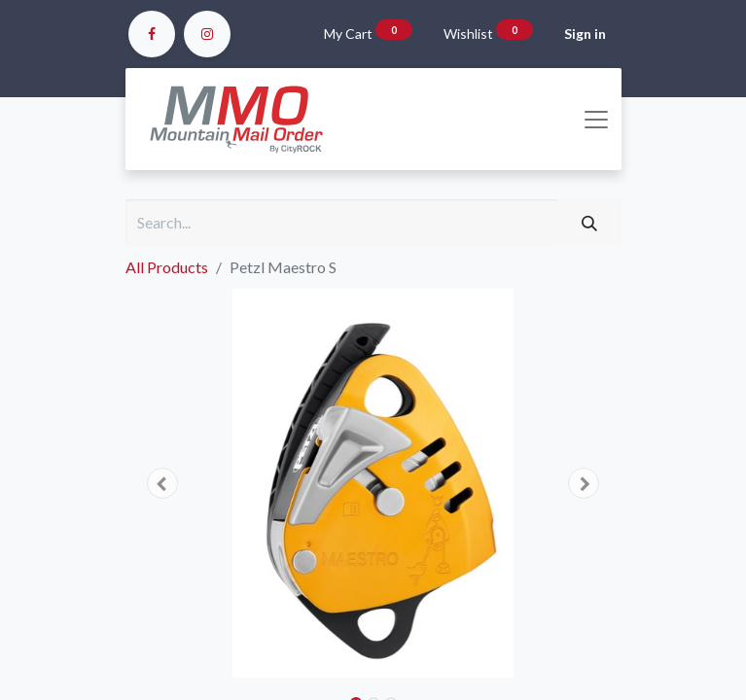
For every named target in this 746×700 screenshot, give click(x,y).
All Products (167, 267)
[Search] (589, 223)
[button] (163, 483)
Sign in (585, 34)
